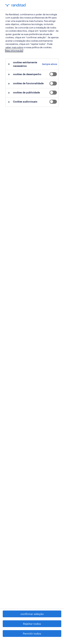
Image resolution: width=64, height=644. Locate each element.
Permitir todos (32, 633)
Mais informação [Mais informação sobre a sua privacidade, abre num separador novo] (14, 51)
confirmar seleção (32, 614)
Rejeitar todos (32, 624)
